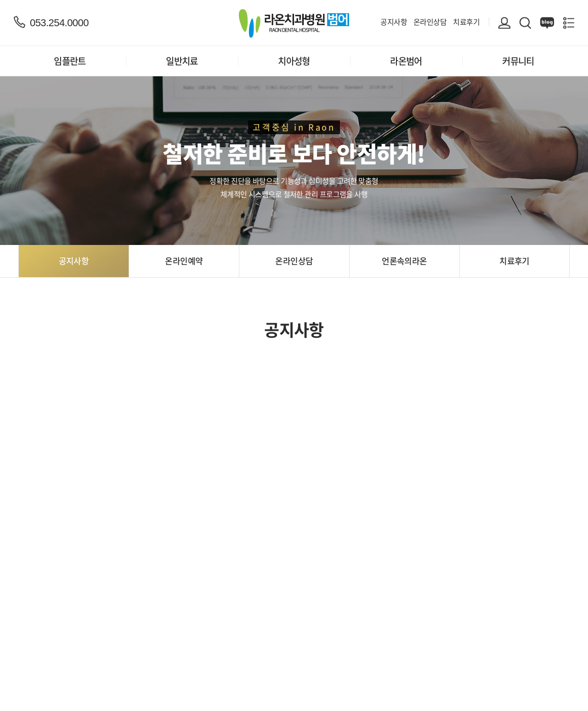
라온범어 (406, 61)
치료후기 (466, 22)
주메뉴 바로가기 (0, 0)
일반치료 (182, 61)
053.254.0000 (59, 22)
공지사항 (394, 22)
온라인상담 (430, 22)
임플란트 (70, 61)
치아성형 (294, 61)
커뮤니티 (518, 61)
